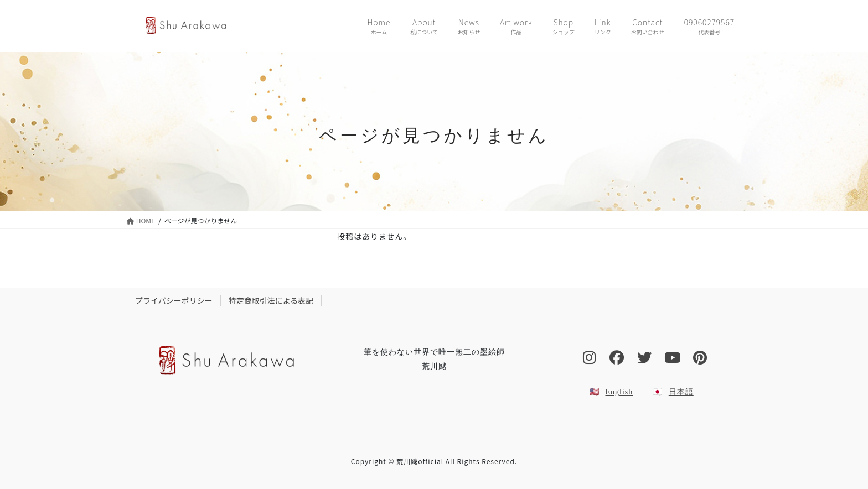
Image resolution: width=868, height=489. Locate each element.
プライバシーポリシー (174, 300)
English (619, 392)
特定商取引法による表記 (271, 300)
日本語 (681, 392)
